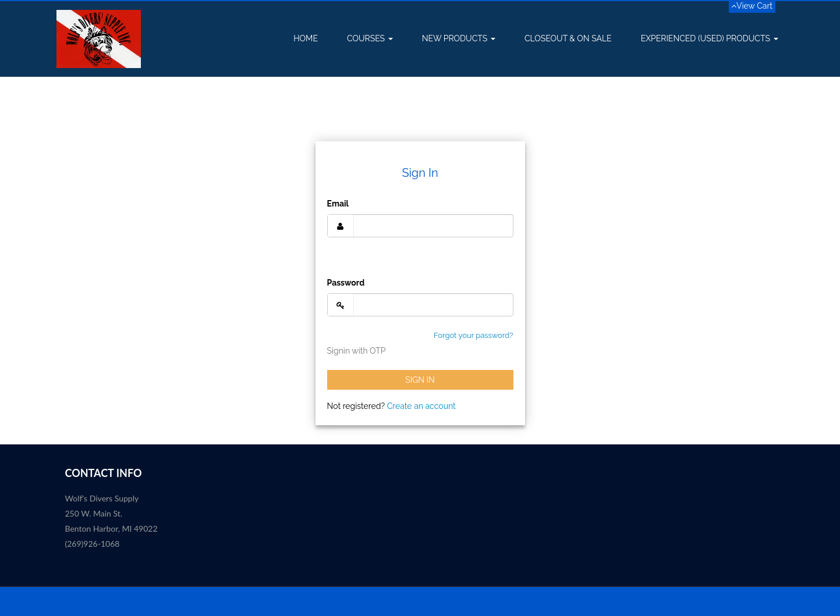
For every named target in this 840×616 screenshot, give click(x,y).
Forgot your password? (473, 335)
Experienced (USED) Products (710, 38)
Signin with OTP (357, 351)
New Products (459, 38)
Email (338, 204)
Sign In (420, 380)
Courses (370, 38)
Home (306, 38)
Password (346, 283)
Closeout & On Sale (568, 38)
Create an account (421, 406)
